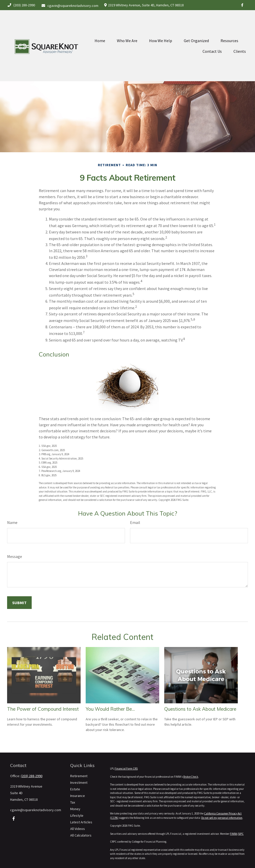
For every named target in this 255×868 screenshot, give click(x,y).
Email (135, 522)
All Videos (78, 829)
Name (12, 522)
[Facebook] (242, 5)
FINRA (233, 834)
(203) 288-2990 (21, 5)
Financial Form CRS (126, 769)
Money (75, 809)
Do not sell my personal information (222, 818)
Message (15, 556)
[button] (100, 27)
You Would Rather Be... (110, 709)
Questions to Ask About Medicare (200, 709)
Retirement (79, 776)
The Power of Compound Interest (43, 709)
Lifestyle (77, 815)
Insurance (78, 796)
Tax (73, 802)
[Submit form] (19, 603)
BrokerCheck (191, 777)
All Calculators (81, 835)
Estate (75, 789)
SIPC (241, 834)
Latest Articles (81, 822)
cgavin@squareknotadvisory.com (70, 6)
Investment (79, 782)
